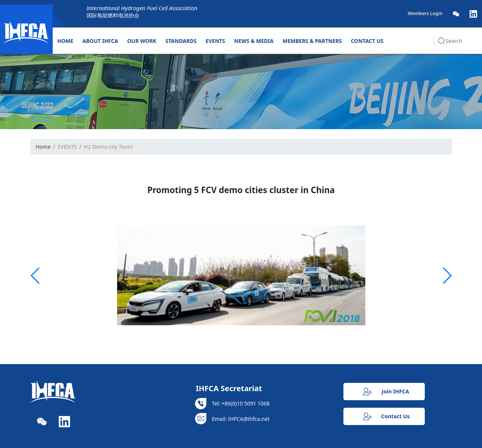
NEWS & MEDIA (254, 41)
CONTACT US (367, 41)
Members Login (425, 13)
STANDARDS (181, 41)
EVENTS (215, 41)
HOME (65, 41)
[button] (36, 276)
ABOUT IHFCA (100, 41)
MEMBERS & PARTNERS (312, 41)
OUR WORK (142, 41)
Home (43, 147)
